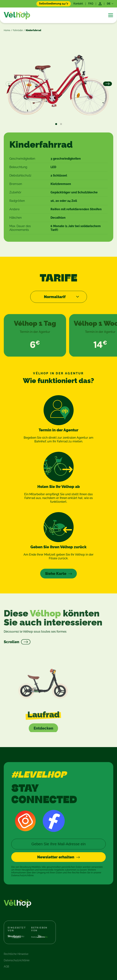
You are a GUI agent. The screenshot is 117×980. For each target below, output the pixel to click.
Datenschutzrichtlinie (17, 960)
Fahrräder (18, 30)
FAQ (91, 4)
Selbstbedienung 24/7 (54, 4)
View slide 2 (61, 124)
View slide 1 (56, 124)
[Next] (107, 84)
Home (7, 30)
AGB (6, 967)
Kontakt (78, 4)
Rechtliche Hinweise (16, 954)
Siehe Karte (56, 574)
